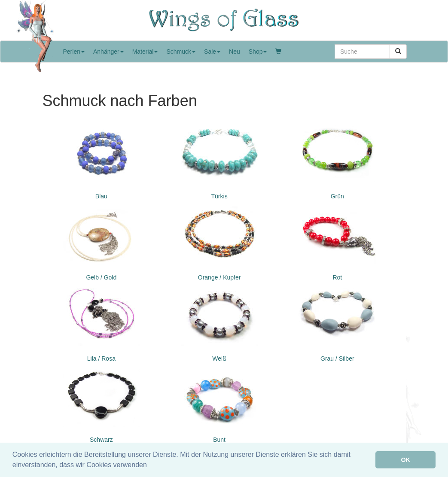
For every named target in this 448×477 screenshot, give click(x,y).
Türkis (219, 196)
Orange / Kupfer (219, 277)
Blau (101, 196)
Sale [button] (212, 52)
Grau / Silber (337, 359)
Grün (337, 196)
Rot (337, 277)
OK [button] (405, 460)
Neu (235, 52)
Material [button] (145, 52)
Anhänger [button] (108, 52)
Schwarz (101, 440)
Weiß (219, 359)
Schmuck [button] (181, 52)
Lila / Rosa (101, 359)
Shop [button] (258, 52)
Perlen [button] (74, 52)
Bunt (219, 440)
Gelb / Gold (101, 277)
